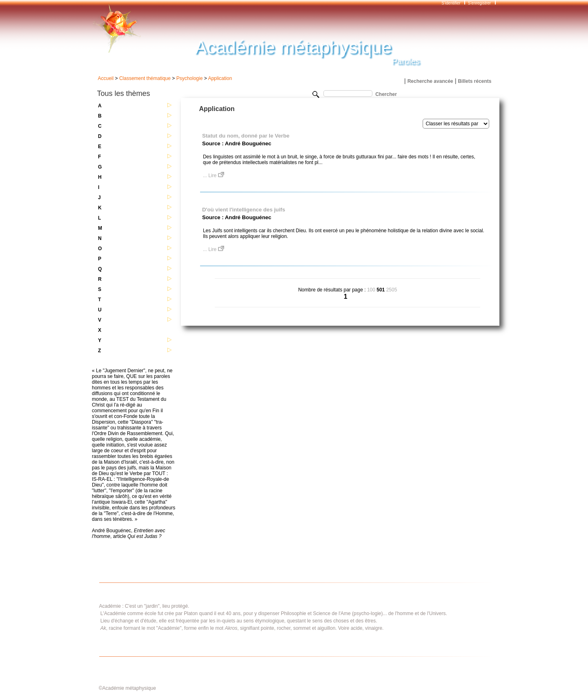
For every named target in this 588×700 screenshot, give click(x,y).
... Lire (214, 176)
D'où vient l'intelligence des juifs (244, 210)
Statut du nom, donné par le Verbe (246, 136)
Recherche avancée (430, 81)
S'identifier (451, 3)
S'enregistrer (479, 3)
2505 (392, 290)
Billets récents (474, 81)
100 (371, 290)
